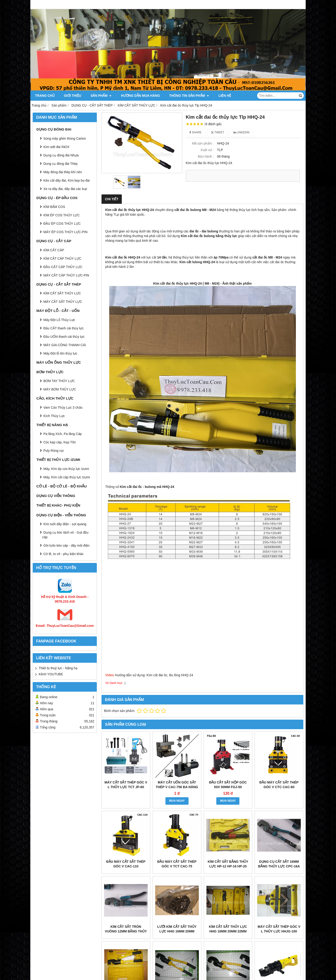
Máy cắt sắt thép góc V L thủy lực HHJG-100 (279, 929)
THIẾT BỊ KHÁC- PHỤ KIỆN (58, 505)
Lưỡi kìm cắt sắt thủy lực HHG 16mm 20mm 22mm (177, 931)
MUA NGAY (177, 801)
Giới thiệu (73, 96)
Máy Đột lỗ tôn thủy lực (60, 353)
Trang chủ (45, 96)
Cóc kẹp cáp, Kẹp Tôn (60, 442)
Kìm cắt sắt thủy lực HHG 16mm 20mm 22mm (228, 929)
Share (196, 132)
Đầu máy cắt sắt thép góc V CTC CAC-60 (279, 785)
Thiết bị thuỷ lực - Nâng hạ (58, 668)
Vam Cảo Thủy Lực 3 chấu (63, 407)
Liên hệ (225, 96)
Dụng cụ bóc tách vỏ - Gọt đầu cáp (65, 535)
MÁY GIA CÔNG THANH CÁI (65, 345)
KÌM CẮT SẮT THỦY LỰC (62, 293)
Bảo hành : (206, 156)
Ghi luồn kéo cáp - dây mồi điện (66, 545)
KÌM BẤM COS (54, 207)
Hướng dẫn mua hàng (140, 96)
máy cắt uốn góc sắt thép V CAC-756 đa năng (177, 785)
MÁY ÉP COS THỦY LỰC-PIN (65, 232)
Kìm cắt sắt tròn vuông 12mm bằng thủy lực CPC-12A (126, 931)
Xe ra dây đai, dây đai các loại (65, 189)
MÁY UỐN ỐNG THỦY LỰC (59, 362)
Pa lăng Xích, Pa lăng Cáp (63, 434)
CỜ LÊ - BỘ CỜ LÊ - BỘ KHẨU (62, 486)
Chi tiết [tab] (112, 199)
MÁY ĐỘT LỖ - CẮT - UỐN (58, 311)
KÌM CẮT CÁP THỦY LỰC (62, 259)
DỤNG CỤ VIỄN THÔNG (56, 496)
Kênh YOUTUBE (51, 674)
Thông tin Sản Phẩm (189, 96)
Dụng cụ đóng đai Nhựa (61, 155)
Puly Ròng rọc (54, 451)
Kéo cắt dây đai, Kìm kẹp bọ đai (66, 180)
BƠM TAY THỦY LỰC (59, 381)
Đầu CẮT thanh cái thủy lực (63, 328)
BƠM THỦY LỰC (50, 372)
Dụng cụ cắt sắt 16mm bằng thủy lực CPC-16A (279, 864)
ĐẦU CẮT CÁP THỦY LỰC (63, 267)
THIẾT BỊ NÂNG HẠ (52, 425)
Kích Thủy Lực (54, 416)
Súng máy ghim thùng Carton (65, 138)
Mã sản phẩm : (203, 143)
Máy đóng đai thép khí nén (63, 172)
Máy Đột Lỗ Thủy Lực (59, 320)
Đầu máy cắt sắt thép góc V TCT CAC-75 (177, 864)
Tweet (218, 132)
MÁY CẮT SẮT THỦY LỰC (63, 302)
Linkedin (242, 132)
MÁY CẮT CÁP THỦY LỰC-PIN (66, 275)
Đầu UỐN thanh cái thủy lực (64, 337)
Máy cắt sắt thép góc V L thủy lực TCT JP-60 (126, 785)
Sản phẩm (101, 96)
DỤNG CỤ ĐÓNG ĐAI (54, 129)
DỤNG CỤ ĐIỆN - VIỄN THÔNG (61, 515)
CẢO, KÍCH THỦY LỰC (55, 398)
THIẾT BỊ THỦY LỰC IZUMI (58, 460)
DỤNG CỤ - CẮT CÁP (54, 241)
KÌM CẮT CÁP (54, 250)
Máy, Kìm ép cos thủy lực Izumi (66, 469)
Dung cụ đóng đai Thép (61, 164)
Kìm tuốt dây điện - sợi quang (65, 524)
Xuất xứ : (207, 150)
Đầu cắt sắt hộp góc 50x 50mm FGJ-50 (228, 785)
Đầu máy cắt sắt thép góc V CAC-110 (126, 864)
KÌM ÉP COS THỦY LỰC (62, 215)
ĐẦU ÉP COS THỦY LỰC (62, 224)
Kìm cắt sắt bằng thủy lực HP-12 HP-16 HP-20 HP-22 (228, 866)
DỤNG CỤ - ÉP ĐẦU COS (57, 198)
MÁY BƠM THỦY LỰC (60, 389)
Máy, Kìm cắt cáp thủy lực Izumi (67, 477)
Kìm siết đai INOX (56, 147)
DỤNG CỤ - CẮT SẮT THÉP (59, 284)
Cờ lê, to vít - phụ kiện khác (63, 554)
